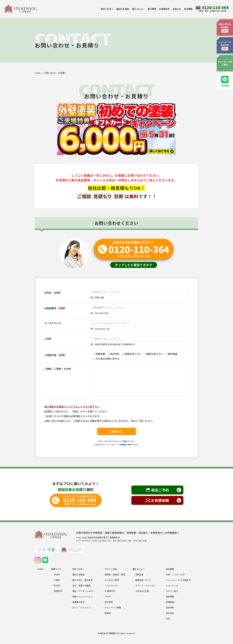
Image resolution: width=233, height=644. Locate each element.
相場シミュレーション (83, 597)
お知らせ (177, 9)
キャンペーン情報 (113, 608)
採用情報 (170, 597)
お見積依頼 (160, 500)
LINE (168, 619)
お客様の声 (164, 9)
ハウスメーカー (112, 586)
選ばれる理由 (123, 9)
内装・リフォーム (175, 575)
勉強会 (108, 613)
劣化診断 (170, 613)
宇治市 (57, 575)
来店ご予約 (160, 490)
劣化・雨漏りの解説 (82, 586)
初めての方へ (107, 9)
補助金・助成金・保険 (115, 575)
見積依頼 (170, 602)
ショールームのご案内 (225, 63)
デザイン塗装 (111, 569)
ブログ (108, 597)
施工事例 (152, 9)
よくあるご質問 (112, 580)
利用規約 (123, 444)
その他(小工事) (142, 591)
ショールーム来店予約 (225, 45)
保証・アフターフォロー (83, 591)
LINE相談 (225, 81)
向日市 (57, 586)
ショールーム (172, 586)
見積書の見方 (78, 602)
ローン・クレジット (81, 608)
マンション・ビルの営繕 (178, 580)
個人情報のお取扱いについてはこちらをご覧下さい (72, 407)
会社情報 (188, 9)
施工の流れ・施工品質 (83, 580)
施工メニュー (138, 9)
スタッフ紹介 (172, 591)
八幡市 (57, 580)
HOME (38, 73)
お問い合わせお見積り (225, 28)
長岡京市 (58, 591)
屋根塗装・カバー (143, 580)
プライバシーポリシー (110, 444)
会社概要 (170, 569)
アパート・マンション (146, 586)
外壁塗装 (139, 575)
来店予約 (170, 608)
